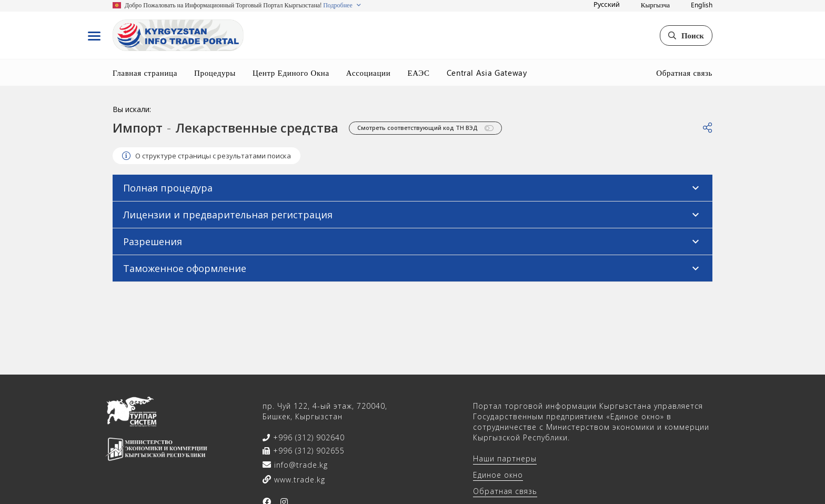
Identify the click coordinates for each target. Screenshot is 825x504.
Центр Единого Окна (291, 73)
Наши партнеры (505, 458)
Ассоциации (369, 73)
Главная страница (145, 73)
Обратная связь (684, 73)
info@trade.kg (300, 465)
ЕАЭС (418, 73)
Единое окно (498, 475)
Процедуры (215, 73)
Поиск (686, 35)
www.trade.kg (298, 480)
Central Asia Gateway (487, 73)
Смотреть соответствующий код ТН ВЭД (425, 128)
